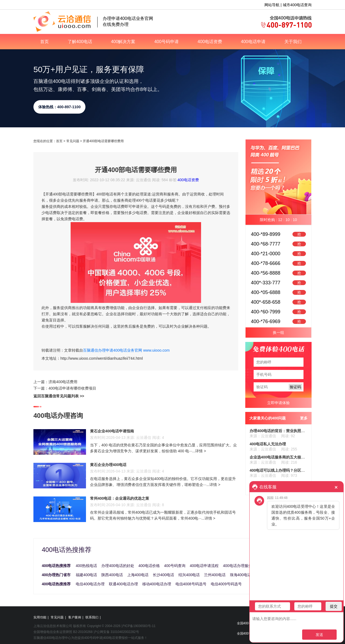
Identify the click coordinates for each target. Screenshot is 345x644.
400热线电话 (86, 566)
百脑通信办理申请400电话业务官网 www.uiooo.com (126, 350)
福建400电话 (86, 575)
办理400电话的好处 (118, 566)
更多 (304, 418)
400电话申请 (253, 42)
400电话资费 (210, 42)
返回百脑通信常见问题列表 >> (59, 396)
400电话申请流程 (204, 566)
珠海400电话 (241, 575)
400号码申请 (166, 42)
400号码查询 (175, 566)
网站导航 (272, 5)
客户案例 (75, 617)
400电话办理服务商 (239, 566)
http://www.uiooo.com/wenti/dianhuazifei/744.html (102, 358)
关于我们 (293, 42)
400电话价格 (149, 566)
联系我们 (92, 617)
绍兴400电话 (189, 575)
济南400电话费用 (63, 382)
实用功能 (40, 617)
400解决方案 (123, 42)
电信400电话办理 (90, 584)
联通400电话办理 (123, 584)
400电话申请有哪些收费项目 (72, 388)
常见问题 (73, 141)
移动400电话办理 (157, 584)
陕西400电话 (112, 575)
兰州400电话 (215, 575)
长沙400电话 (163, 575)
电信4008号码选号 (191, 584)
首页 (44, 42)
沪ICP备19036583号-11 (138, 626)
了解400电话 (80, 42)
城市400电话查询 (297, 5)
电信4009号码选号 (226, 584)
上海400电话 (138, 575)
